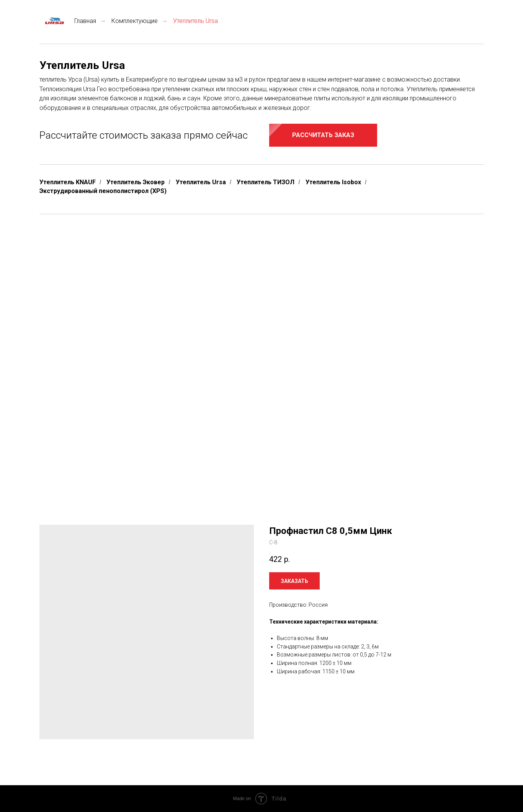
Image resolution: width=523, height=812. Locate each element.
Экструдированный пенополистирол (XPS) (103, 191)
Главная (68, 21)
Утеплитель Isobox (333, 182)
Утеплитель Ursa (201, 182)
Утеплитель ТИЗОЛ (266, 182)
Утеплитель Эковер (136, 182)
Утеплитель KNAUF (68, 182)
